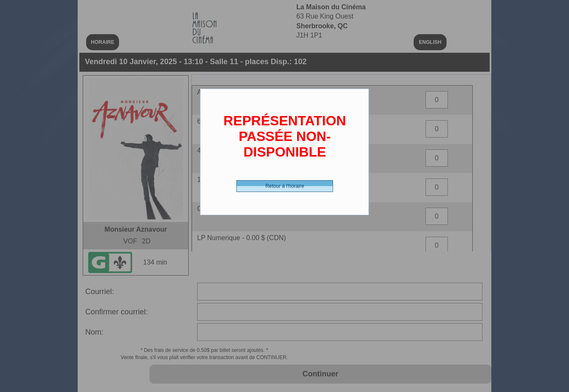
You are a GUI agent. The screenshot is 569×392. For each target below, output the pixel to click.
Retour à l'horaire (285, 186)
